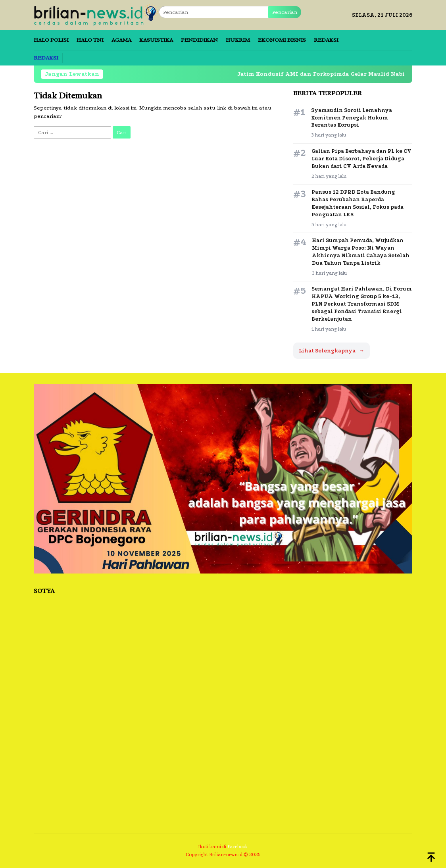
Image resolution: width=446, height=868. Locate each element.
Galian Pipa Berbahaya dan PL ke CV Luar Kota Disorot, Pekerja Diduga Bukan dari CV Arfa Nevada (361, 159)
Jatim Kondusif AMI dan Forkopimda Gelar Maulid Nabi (327, 74)
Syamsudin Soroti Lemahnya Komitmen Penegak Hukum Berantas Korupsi (352, 118)
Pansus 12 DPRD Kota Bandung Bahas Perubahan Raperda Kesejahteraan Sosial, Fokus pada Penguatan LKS (358, 203)
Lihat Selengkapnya (332, 351)
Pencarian (285, 12)
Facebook (238, 847)
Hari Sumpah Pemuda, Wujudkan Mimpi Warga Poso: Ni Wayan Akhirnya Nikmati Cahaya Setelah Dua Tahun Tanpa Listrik (361, 252)
